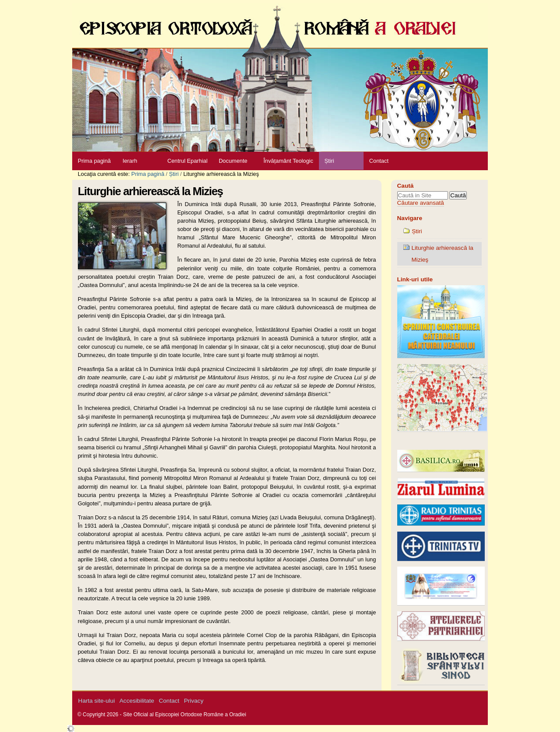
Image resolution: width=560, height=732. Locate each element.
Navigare (410, 218)
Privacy (194, 701)
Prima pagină (94, 161)
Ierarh (130, 161)
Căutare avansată (421, 203)
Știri (329, 161)
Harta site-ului (97, 701)
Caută (406, 186)
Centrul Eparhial (188, 161)
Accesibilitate (137, 701)
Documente (233, 161)
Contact (379, 161)
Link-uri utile (415, 279)
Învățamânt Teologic (288, 161)
